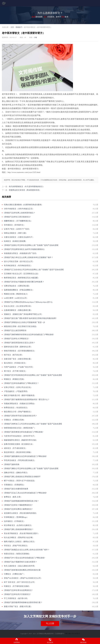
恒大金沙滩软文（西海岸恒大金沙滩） (19, 538)
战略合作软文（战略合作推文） (16, 473)
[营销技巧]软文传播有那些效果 (16, 489)
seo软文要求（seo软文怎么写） (16, 298)
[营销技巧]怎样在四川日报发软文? (17, 594)
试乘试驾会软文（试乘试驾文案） (17, 286)
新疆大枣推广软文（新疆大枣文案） (18, 607)
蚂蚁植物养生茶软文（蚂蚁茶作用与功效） (21, 440)
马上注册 (50, 623)
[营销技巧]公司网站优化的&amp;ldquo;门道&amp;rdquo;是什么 (28, 302)
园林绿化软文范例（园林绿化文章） (18, 347)
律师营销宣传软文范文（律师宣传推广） (20, 428)
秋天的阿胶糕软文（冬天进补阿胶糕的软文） (27, 187)
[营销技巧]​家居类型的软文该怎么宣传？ (20, 343)
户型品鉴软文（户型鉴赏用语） (16, 391)
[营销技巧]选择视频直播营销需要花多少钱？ (21, 501)
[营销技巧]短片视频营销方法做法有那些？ (20, 562)
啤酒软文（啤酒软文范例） (15, 379)
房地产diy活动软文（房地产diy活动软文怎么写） (23, 578)
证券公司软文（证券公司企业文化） (18, 387)
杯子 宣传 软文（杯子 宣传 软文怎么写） (20, 582)
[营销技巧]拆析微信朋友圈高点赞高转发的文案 (22, 570)
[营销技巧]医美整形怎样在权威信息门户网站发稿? (24, 432)
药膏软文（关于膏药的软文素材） (17, 586)
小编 (35, 37)
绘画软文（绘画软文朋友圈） (15, 241)
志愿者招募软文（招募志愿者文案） (18, 310)
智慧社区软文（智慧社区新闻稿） (17, 554)
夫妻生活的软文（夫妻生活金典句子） (19, 237)
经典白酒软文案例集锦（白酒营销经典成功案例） (23, 205)
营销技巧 (19, 27)
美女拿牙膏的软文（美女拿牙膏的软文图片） (22, 533)
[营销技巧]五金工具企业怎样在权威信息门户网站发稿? (25, 493)
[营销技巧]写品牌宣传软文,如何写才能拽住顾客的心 (24, 249)
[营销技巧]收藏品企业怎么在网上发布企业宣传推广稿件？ (27, 550)
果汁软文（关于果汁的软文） (15, 371)
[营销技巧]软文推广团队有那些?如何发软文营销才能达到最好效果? (30, 318)
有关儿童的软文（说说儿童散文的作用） (20, 566)
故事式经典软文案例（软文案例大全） (19, 444)
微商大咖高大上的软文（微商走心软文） (20, 542)
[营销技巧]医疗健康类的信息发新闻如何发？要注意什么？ (27, 400)
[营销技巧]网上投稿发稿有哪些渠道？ (19, 529)
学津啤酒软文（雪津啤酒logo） (16, 517)
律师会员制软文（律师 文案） (16, 233)
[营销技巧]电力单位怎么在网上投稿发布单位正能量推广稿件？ (28, 257)
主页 (12, 27)
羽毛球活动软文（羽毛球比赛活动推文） (20, 460)
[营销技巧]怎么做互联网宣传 (15, 330)
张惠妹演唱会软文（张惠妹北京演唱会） (20, 404)
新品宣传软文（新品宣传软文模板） (18, 452)
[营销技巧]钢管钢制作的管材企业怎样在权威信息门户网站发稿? (29, 335)
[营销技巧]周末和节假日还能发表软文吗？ (20, 416)
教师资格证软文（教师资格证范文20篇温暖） (22, 278)
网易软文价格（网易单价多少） (16, 294)
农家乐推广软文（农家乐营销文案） (18, 359)
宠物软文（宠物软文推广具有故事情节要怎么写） (23, 314)
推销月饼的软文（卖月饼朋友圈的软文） (20, 351)
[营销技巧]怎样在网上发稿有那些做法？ (20, 213)
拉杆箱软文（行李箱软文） (15, 521)
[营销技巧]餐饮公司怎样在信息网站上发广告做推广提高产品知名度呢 (31, 469)
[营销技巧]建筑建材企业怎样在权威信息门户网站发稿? (25, 456)
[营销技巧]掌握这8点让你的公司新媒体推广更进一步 (24, 322)
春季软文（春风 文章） (13, 497)
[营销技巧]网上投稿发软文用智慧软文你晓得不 (22, 477)
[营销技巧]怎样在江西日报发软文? (17, 217)
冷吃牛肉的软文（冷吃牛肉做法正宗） (19, 209)
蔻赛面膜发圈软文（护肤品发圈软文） (19, 290)
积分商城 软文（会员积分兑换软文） (18, 525)
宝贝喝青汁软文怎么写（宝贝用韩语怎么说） (22, 274)
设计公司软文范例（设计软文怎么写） (19, 261)
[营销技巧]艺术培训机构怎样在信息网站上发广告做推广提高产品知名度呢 (33, 375)
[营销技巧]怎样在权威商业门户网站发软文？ (21, 383)
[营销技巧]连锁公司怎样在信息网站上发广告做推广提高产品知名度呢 (31, 245)
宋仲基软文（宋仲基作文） (15, 225)
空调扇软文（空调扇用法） (15, 485)
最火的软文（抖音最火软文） (15, 363)
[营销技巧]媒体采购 (12, 464)
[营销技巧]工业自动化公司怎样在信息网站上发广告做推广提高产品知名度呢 (34, 270)
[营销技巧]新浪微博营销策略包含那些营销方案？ (23, 602)
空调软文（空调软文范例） (15, 420)
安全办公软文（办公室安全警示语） (18, 306)
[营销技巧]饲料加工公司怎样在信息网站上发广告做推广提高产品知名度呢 (33, 424)
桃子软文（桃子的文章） (14, 355)
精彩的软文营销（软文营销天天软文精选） (21, 326)
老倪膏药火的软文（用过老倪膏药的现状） (21, 513)
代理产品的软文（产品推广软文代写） (19, 367)
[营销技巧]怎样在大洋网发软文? (16, 339)
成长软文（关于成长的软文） (15, 448)
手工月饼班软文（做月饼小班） (16, 598)
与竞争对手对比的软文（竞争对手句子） (20, 436)
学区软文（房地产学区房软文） (16, 546)
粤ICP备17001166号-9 (72, 634)
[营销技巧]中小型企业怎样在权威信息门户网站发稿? (24, 558)
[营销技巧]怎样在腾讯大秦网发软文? (18, 509)
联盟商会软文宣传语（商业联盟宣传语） (25, 190)
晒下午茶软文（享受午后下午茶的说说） (20, 481)
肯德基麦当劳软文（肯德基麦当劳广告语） (21, 253)
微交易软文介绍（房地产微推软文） (18, 412)
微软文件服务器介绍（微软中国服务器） (20, 395)
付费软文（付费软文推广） (15, 574)
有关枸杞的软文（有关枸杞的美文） (18, 266)
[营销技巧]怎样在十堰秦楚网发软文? (18, 505)
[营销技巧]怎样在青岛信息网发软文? (18, 590)
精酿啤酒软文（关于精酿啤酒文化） (18, 221)
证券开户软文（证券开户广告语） (17, 229)
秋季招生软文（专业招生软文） (16, 408)
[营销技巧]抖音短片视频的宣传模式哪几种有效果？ (24, 282)
